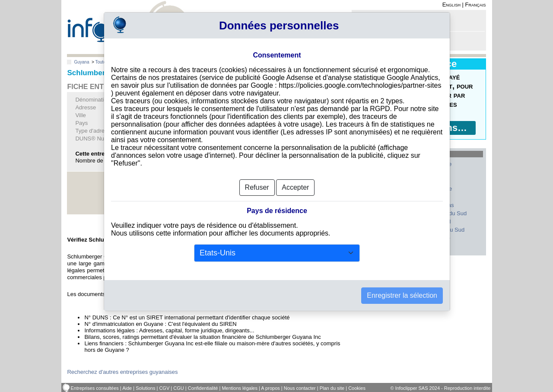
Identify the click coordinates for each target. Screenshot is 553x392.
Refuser (257, 184)
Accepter (295, 184)
